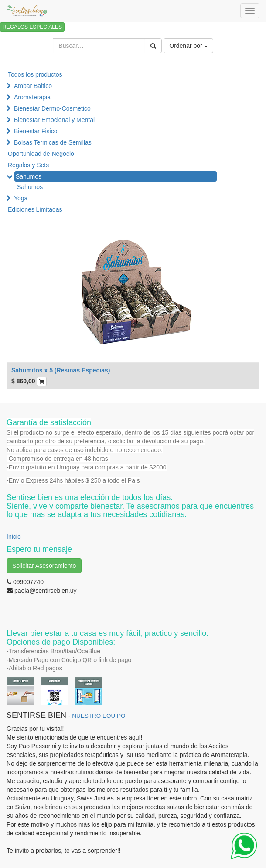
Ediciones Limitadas (35, 209)
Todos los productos (35, 74)
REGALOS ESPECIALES (32, 27)
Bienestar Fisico (36, 131)
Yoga (21, 198)
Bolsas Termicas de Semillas (53, 142)
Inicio (14, 537)
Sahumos (29, 176)
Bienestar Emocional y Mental (54, 120)
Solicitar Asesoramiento (44, 566)
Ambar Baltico (33, 86)
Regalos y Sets (28, 165)
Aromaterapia (32, 97)
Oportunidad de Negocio (41, 154)
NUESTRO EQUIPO (99, 716)
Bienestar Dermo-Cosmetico (52, 108)
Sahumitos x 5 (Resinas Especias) (61, 370)
